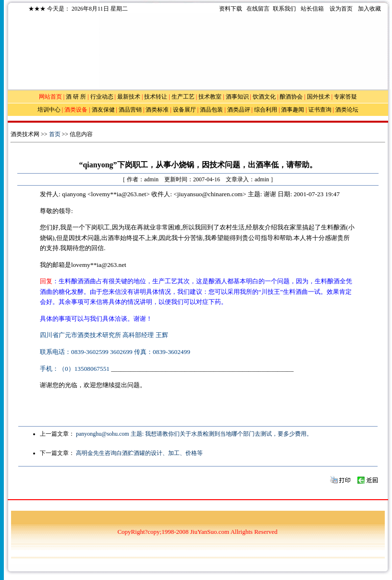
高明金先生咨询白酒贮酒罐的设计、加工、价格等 (139, 453)
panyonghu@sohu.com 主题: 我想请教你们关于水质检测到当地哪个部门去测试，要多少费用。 (194, 434)
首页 (55, 134)
